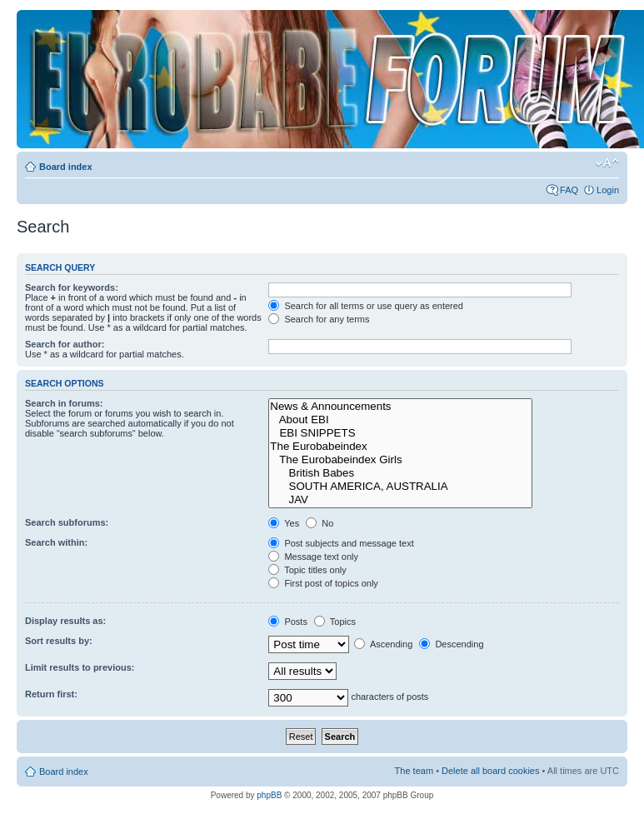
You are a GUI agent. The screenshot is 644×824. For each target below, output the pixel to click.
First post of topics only (323, 583)
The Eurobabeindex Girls (400, 460)
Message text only (313, 557)
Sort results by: (59, 641)
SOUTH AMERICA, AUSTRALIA (400, 487)
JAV (400, 500)
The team (414, 771)
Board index (66, 167)
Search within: (56, 542)
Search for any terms (319, 319)
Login (608, 190)
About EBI (400, 420)
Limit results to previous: (80, 667)
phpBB (269, 795)
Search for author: (65, 344)
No (320, 523)
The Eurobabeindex (400, 447)
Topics (335, 622)
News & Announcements (400, 407)
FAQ (569, 190)
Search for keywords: (72, 287)
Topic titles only (307, 570)
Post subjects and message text (341, 543)
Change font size (607, 163)
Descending (451, 644)
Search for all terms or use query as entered (366, 306)
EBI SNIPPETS (400, 433)
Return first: (51, 694)
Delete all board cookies (490, 771)
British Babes (400, 473)
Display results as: (65, 621)
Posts (288, 622)
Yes (284, 523)
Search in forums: (64, 403)
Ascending (383, 644)
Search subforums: (67, 522)
